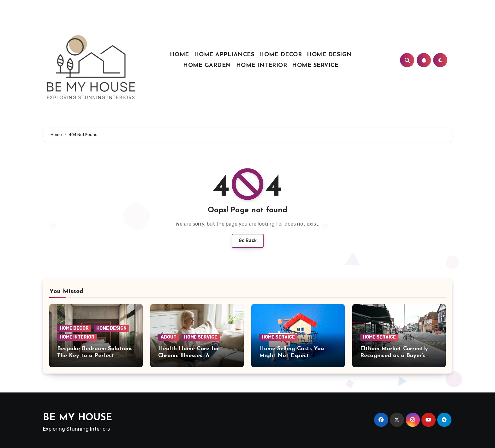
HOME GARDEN (207, 65)
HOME (179, 55)
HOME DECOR (280, 55)
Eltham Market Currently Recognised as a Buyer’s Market (394, 356)
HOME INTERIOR (262, 65)
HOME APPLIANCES (224, 55)
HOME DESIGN (329, 55)
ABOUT (169, 337)
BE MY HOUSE (78, 418)
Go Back (248, 241)
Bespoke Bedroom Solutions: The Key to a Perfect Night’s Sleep (95, 356)
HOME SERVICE (315, 65)
